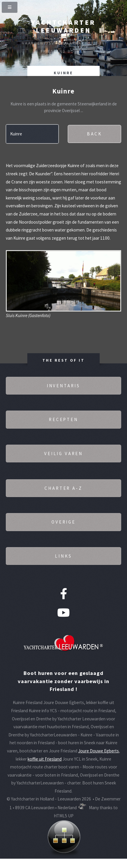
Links (63, 556)
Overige (63, 522)
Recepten (63, 419)
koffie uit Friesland (45, 759)
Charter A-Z (63, 488)
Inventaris (63, 386)
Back (94, 134)
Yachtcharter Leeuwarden (63, 26)
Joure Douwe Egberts (99, 751)
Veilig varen (63, 454)
